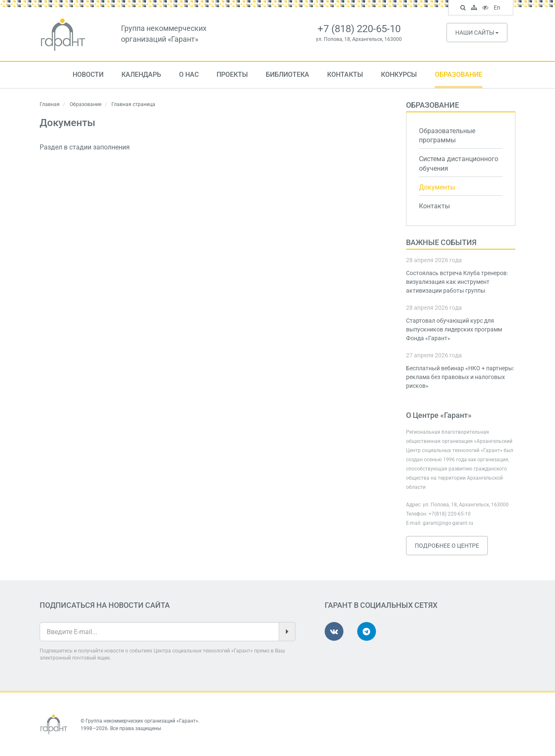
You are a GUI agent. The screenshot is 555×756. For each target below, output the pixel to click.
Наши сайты (477, 33)
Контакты (345, 75)
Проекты (232, 75)
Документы (437, 187)
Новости (88, 75)
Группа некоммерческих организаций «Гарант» (142, 721)
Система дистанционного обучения (459, 164)
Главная (50, 104)
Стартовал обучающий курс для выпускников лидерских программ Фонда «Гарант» (454, 329)
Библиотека (288, 75)
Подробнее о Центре (447, 546)
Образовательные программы (447, 136)
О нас (189, 75)
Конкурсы (399, 75)
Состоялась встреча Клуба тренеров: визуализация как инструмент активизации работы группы (457, 282)
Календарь (141, 75)
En (498, 8)
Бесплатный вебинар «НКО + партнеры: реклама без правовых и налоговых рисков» (460, 377)
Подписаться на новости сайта (105, 605)
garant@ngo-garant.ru (448, 523)
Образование (459, 75)
